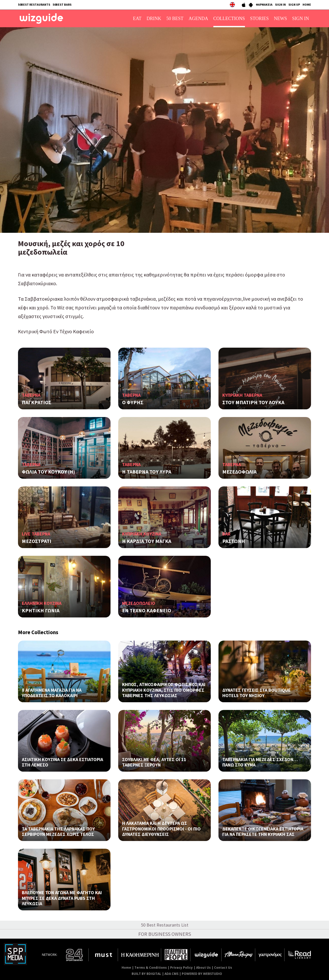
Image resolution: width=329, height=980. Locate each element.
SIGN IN (280, 4)
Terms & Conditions (151, 968)
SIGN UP (294, 4)
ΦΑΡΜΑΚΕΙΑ (264, 4)
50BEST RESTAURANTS (34, 4)
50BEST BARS (62, 4)
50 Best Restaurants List (165, 925)
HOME (307, 4)
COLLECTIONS (229, 19)
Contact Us (223, 968)
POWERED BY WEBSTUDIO (202, 974)
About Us (203, 968)
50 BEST (175, 19)
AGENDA (198, 19)
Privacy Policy (181, 968)
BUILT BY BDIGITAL (146, 974)
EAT (137, 19)
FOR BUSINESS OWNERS (165, 934)
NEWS (281, 19)
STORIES (259, 19)
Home (126, 968)
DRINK (154, 19)
